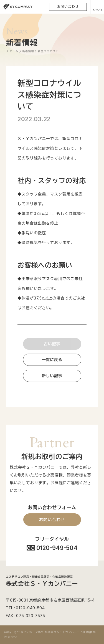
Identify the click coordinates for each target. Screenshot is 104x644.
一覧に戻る (52, 360)
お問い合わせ (68, 7)
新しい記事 (52, 376)
